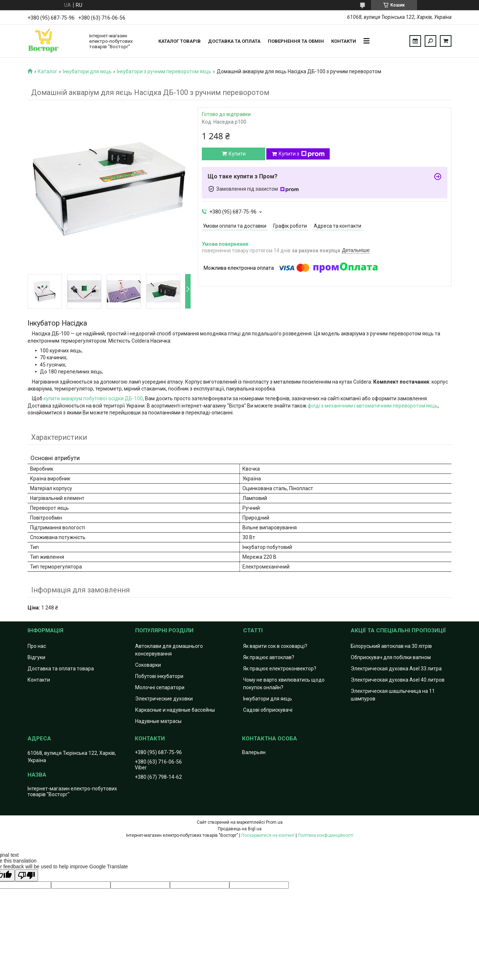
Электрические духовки (164, 699)
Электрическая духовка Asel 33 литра (396, 669)
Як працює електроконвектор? (280, 669)
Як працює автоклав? (269, 657)
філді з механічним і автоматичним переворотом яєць (373, 406)
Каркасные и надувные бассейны (175, 710)
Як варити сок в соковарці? (275, 646)
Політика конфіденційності (326, 835)
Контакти (344, 41)
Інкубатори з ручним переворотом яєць (164, 71)
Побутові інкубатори (159, 676)
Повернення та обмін (296, 41)
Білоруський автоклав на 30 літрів (391, 646)
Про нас (37, 646)
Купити (237, 154)
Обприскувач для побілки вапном (391, 657)
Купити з (302, 154)
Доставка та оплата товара (61, 669)
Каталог (47, 71)
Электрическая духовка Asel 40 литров (398, 680)
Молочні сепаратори (160, 687)
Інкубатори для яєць (87, 71)
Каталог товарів (180, 41)
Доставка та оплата (234, 41)
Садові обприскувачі (268, 710)
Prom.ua (274, 822)
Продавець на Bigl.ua (240, 829)
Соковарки (148, 665)
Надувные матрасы (158, 721)
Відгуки (36, 657)
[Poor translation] (26, 875)
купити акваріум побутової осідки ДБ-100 (93, 398)
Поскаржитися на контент (268, 835)
